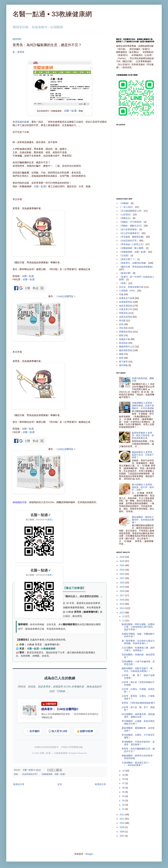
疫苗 (121, 324)
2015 (122, 604)
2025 (122, 561)
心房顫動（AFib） (128, 291)
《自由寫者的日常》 (30, 774)
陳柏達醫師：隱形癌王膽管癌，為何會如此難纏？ (143, 520)
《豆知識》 (125, 255)
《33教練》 (125, 203)
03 (124, 801)
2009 (122, 827)
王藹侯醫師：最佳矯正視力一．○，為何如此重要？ (137, 764)
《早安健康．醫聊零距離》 (132, 237)
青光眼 (122, 321)
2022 (122, 574)
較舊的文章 (100, 784)
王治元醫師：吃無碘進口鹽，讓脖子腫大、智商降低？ (138, 649)
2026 (122, 557)
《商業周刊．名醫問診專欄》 (133, 263)
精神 (121, 358)
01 (124, 809)
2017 (122, 595)
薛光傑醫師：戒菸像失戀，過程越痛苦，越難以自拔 (138, 715)
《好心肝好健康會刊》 (130, 233)
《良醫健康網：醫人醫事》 (132, 248)
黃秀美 (21, 52)
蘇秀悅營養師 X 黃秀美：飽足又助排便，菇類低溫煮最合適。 (143, 435)
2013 (122, 613)
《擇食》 (123, 283)
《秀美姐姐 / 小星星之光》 (132, 244)
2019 (122, 587)
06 (124, 788)
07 (124, 783)
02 (124, 805)
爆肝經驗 (123, 365)
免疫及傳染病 (126, 306)
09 (124, 775)
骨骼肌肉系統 (126, 332)
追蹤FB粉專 (85, 731)
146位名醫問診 (66, 296)
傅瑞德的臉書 (22, 122)
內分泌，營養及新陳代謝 (131, 287)
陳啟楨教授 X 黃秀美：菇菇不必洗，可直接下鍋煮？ (143, 455)
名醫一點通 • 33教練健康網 (52, 14)
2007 (122, 836)
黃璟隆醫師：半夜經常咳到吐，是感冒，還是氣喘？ (138, 743)
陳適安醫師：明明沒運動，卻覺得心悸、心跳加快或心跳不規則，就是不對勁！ (138, 627)
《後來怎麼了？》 (128, 259)
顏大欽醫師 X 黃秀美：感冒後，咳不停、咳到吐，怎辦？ (143, 487)
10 (124, 771)
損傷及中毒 (125, 339)
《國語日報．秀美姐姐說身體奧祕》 (137, 267)
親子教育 (123, 362)
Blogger (89, 854)
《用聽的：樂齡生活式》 (131, 226)
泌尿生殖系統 (126, 317)
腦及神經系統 (126, 350)
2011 (122, 819)
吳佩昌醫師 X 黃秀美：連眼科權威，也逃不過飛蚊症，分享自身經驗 (143, 406)
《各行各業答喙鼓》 (129, 229)
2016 (122, 600)
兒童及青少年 (126, 309)
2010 (122, 823)
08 (124, 779)
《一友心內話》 (127, 207)
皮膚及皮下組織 (127, 298)
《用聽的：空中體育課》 (131, 222)
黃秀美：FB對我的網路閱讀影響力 (138, 703)
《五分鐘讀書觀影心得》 (131, 211)
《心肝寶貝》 (126, 215)
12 (124, 616)
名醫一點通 (70, 111)
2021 (122, 578)
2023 (122, 570)
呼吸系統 (123, 313)
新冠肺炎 (123, 343)
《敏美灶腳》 (126, 273)
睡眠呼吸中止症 (127, 347)
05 (124, 792)
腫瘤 (121, 354)
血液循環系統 (126, 302)
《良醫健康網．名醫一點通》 (53, 774)
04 (124, 796)
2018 (122, 591)
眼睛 (121, 335)
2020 (122, 583)
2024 (122, 565)
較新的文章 (19, 784)
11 (124, 621)
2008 (122, 832)
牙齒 (121, 294)
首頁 (60, 784)
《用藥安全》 (126, 218)
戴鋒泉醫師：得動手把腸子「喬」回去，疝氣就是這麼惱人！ (138, 670)
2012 (122, 815)
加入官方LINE (58, 731)
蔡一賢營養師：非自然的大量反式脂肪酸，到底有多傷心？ (138, 642)
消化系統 (123, 328)
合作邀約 (33, 731)
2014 (122, 608)
